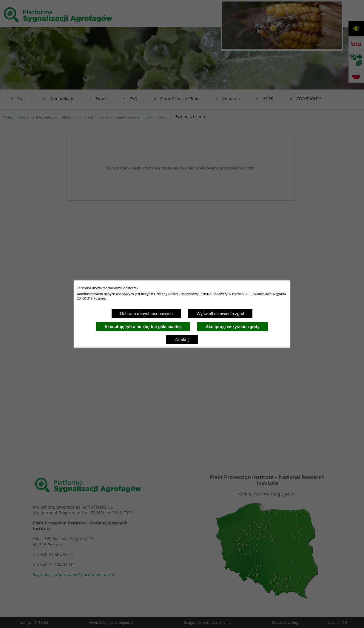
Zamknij (182, 340)
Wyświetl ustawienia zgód (220, 314)
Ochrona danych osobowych (146, 314)
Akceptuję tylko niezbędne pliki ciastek (143, 327)
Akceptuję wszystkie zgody (233, 327)
